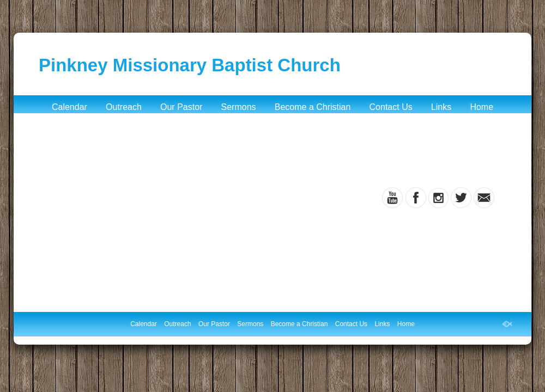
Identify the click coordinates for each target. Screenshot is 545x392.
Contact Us (391, 107)
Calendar (69, 107)
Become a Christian (313, 107)
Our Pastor (181, 107)
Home (482, 107)
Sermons (239, 107)
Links (441, 107)
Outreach (124, 107)
